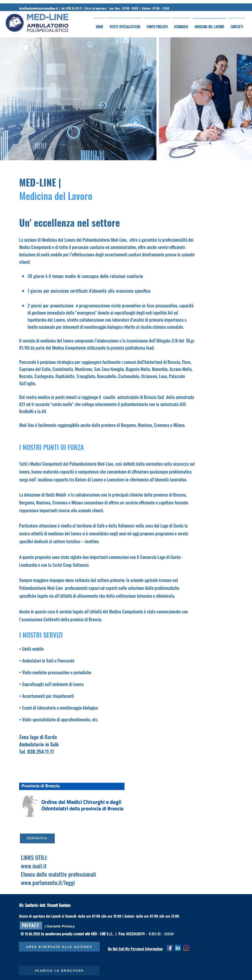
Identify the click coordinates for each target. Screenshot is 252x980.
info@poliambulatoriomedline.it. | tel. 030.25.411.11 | (52, 8)
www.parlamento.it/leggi (48, 883)
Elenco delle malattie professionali (58, 874)
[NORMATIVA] (37, 838)
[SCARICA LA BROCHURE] (59, 970)
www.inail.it (34, 866)
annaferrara (54, 934)
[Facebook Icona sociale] (169, 948)
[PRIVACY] (31, 926)
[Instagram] (186, 948)
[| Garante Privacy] (60, 926)
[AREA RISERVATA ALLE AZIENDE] (59, 947)
